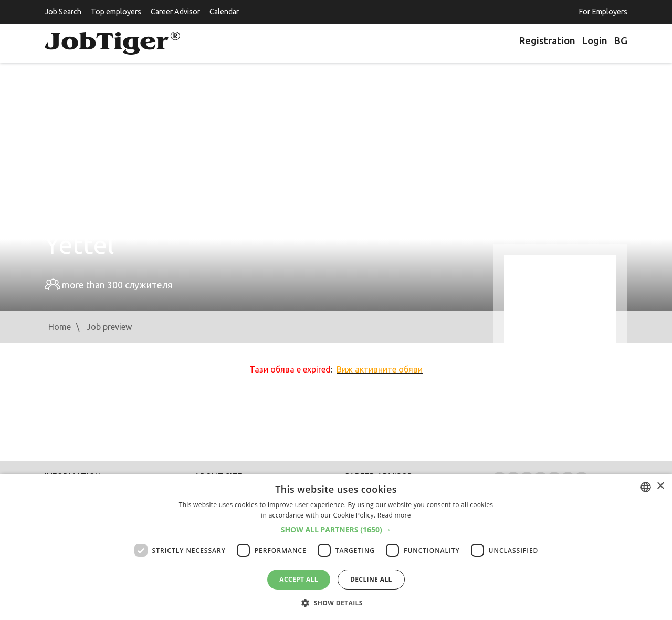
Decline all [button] (371, 579)
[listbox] (646, 487)
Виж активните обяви (380, 369)
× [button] (660, 486)
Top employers (116, 12)
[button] (336, 530)
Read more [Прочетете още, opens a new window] (394, 515)
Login (595, 40)
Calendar (224, 12)
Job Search (63, 12)
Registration (547, 40)
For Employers (603, 12)
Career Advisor (175, 12)
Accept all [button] (299, 579)
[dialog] (336, 547)
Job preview (109, 327)
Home (60, 327)
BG (621, 40)
